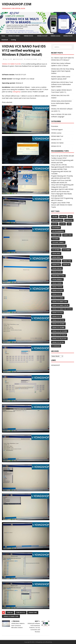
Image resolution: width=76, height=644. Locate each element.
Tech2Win (55, 239)
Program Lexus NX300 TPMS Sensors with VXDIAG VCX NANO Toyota (62, 205)
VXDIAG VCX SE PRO (58, 342)
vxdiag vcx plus (57, 313)
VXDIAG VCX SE (28, 36)
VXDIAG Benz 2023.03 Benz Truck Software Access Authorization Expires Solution (62, 84)
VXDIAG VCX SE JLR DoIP (59, 339)
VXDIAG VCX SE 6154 (58, 320)
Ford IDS (10, 613)
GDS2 (70, 217)
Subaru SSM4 (67, 235)
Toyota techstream (59, 246)
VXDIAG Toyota (57, 287)
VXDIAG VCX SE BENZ (58, 324)
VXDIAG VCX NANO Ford (11, 616)
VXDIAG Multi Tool (57, 136)
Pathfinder (56, 228)
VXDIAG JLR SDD (57, 272)
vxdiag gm (66, 265)
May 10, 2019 (8, 59)
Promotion (55, 126)
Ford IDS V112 (21, 613)
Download (5, 40)
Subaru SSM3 (56, 235)
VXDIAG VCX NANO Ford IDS (11, 64)
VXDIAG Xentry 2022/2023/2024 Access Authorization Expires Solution (61, 103)
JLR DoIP (55, 224)
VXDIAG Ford (33, 613)
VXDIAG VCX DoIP (42, 36)
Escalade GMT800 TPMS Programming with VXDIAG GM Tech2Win (61, 171)
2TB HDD (55, 217)
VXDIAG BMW (56, 261)
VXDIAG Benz (56, 253)
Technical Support (57, 130)
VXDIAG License (55, 36)
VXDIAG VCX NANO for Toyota (62, 309)
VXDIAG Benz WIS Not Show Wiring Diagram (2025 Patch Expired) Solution (62, 71)
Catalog (13, 40)
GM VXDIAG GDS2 (57, 220)
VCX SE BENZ (56, 250)
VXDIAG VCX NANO (14, 36)
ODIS (69, 224)
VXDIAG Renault (57, 279)
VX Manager (56, 346)
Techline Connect (58, 242)
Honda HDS (69, 220)
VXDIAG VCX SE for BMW (60, 331)
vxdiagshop (17, 92)
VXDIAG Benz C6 (57, 257)
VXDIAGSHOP (19, 59)
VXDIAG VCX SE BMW (58, 327)
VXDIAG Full (56, 265)
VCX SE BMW (66, 250)
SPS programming (58, 231)
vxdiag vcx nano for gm (60, 305)
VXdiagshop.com (40, 642)
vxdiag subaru (57, 283)
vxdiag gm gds (57, 268)
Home (3, 36)
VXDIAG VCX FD (68, 36)
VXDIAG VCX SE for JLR (59, 335)
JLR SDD (62, 224)
